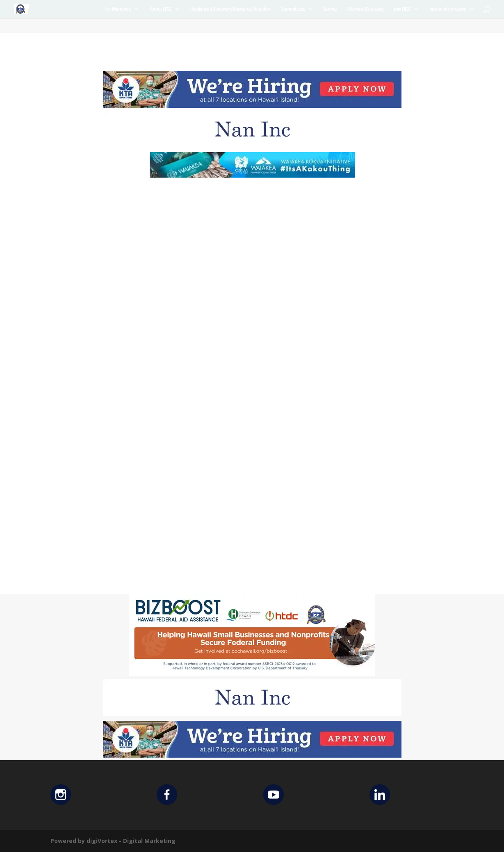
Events (330, 9)
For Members (118, 9)
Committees (293, 9)
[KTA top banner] (252, 106)
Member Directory (365, 9)
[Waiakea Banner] (252, 175)
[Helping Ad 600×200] (252, 674)
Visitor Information (448, 9)
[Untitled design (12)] (252, 145)
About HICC (161, 9)
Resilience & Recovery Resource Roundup (230, 9)
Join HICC (402, 9)
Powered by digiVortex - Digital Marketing (113, 841)
